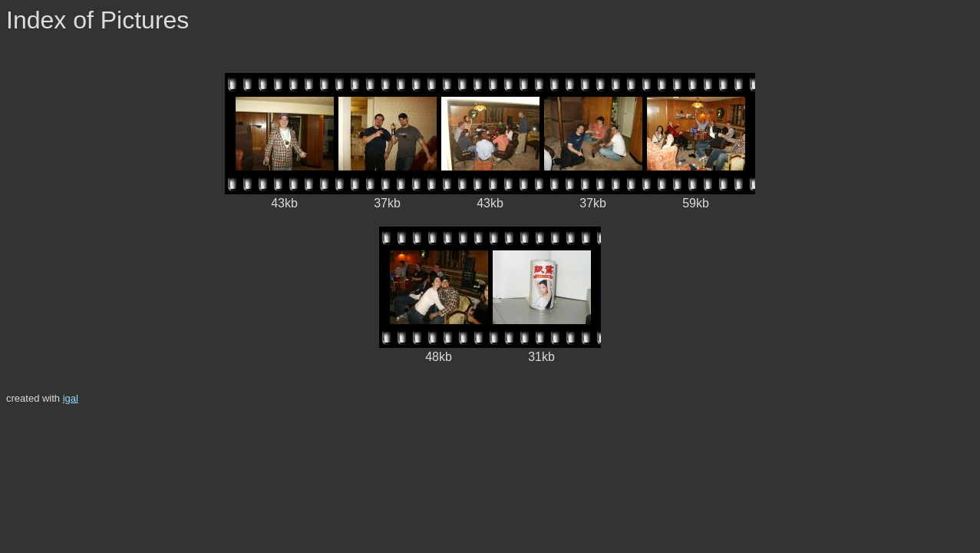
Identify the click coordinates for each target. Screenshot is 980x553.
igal (71, 398)
